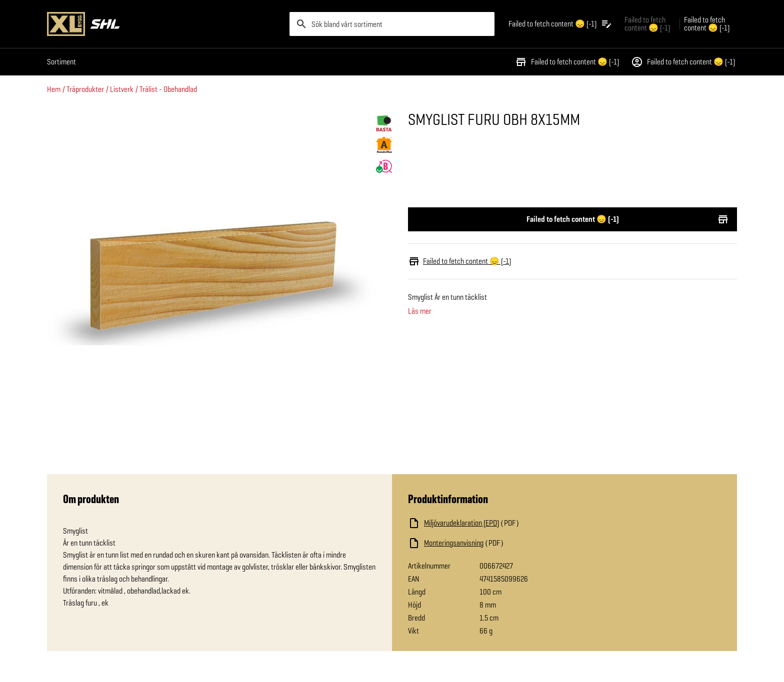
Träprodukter (85, 89)
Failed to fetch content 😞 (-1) (567, 62)
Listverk (122, 89)
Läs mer (420, 311)
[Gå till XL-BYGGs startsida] (164, 24)
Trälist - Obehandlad (168, 89)
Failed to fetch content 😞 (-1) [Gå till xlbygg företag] (647, 24)
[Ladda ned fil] (508, 523)
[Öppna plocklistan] (560, 24)
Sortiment (61, 62)
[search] (392, 24)
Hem (54, 89)
